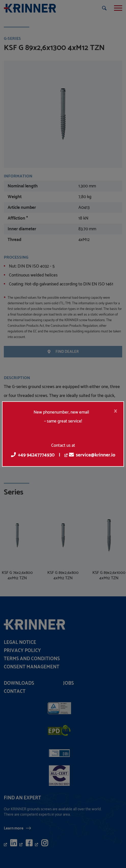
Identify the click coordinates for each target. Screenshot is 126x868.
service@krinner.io (92, 455)
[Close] (116, 411)
